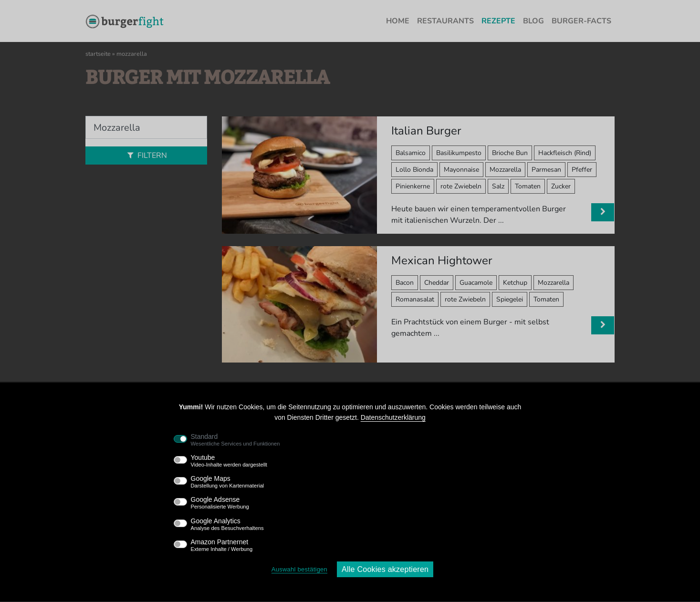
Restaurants (445, 21)
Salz (498, 186)
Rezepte (498, 21)
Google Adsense (220, 503)
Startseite (98, 54)
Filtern (146, 156)
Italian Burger (426, 131)
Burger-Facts (581, 21)
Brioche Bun (510, 153)
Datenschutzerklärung (393, 417)
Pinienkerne (413, 186)
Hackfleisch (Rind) (565, 153)
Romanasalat (415, 299)
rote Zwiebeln (461, 186)
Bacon (405, 283)
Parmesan (546, 170)
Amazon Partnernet (222, 545)
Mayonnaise (461, 170)
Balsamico (411, 153)
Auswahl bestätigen (299, 569)
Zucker (561, 186)
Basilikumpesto (459, 153)
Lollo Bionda (414, 170)
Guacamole (476, 283)
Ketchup (515, 283)
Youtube (229, 461)
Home (398, 21)
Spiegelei (510, 299)
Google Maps (228, 482)
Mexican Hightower (442, 260)
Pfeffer (582, 170)
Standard (235, 440)
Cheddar (437, 283)
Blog (533, 21)
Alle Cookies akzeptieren (385, 569)
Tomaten (528, 186)
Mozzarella (505, 170)
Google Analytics (227, 524)
